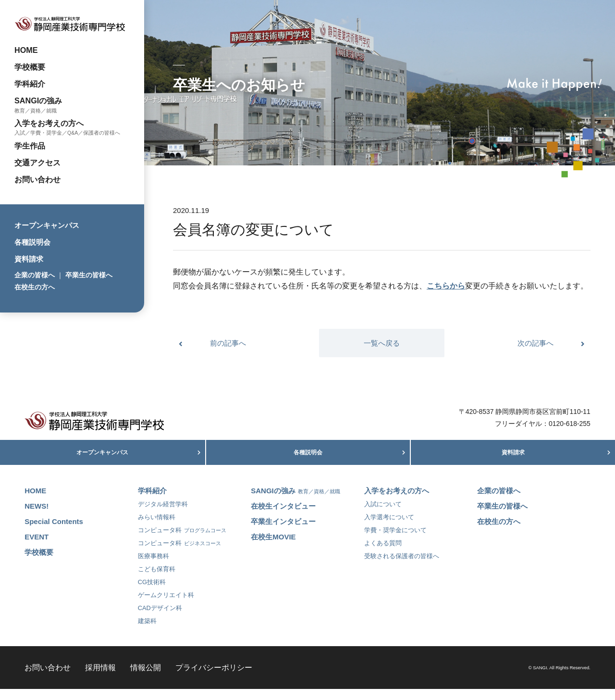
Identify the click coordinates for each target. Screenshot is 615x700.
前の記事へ (228, 343)
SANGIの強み (38, 100)
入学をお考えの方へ (49, 123)
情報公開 (146, 678)
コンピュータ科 (182, 541)
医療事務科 (154, 567)
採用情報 (100, 678)
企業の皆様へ (35, 275)
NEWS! (37, 517)
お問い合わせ (37, 179)
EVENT (37, 548)
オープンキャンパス (47, 225)
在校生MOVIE (273, 548)
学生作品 (30, 146)
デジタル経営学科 (163, 515)
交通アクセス (37, 162)
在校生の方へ (35, 287)
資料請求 (29, 259)
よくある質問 (383, 554)
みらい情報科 (157, 528)
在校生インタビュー (283, 517)
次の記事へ (535, 343)
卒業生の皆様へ (89, 275)
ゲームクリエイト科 (166, 606)
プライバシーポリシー (214, 678)
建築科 (147, 632)
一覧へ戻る (382, 343)
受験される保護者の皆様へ (402, 567)
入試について (383, 515)
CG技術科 (152, 593)
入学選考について (389, 528)
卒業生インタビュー (283, 532)
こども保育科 (157, 580)
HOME (26, 50)
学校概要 (30, 67)
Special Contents (54, 532)
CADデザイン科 (160, 619)
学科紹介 (30, 84)
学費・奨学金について (395, 541)
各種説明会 (32, 242)
